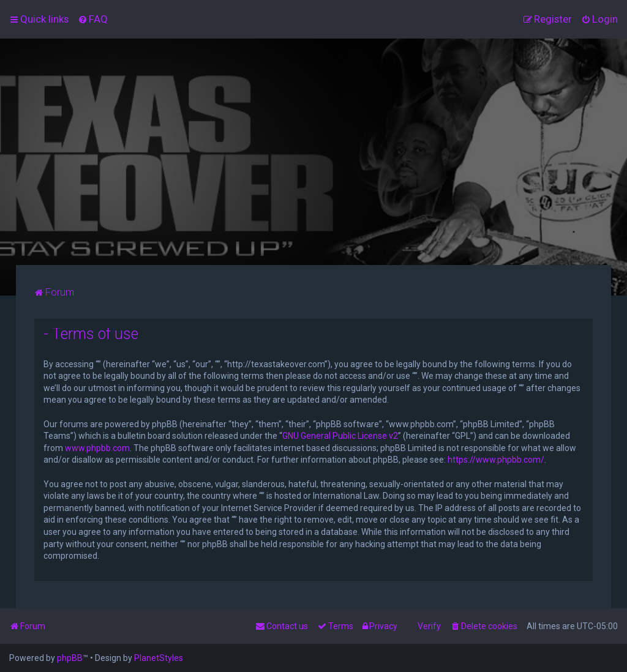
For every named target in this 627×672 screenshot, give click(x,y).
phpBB (70, 658)
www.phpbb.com (97, 448)
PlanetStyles (159, 658)
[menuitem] (93, 19)
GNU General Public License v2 (340, 436)
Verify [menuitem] (429, 626)
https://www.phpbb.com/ (496, 460)
